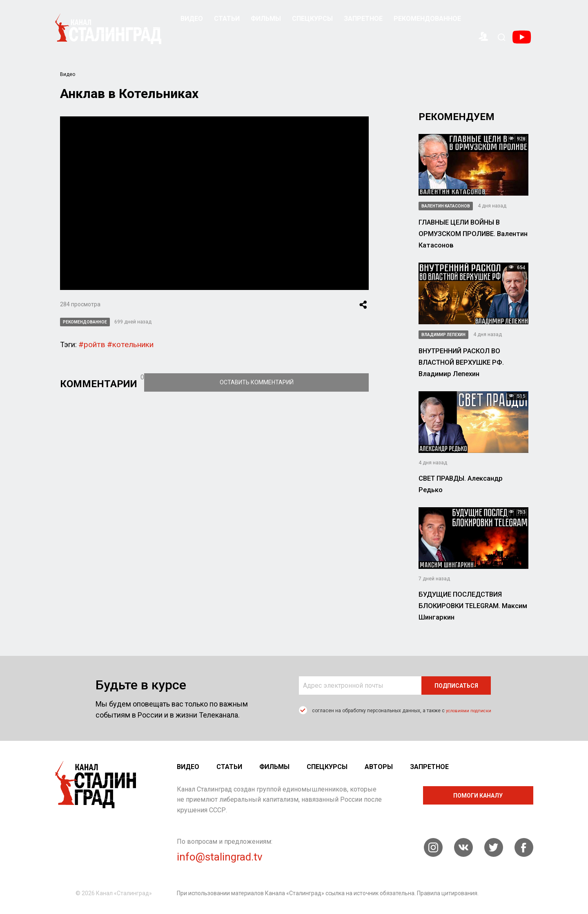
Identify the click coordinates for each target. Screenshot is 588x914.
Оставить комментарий (314, 381)
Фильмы (266, 19)
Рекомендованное (427, 19)
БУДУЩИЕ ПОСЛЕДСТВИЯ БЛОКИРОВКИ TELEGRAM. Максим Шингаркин (470, 605)
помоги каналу (478, 796)
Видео (192, 19)
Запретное (363, 19)
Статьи (227, 19)
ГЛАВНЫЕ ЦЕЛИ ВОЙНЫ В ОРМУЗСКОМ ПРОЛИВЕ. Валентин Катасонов (469, 233)
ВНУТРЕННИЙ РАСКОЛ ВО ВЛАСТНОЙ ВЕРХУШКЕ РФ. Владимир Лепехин (471, 362)
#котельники (126, 344)
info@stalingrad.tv (220, 857)
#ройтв (91, 344)
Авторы (379, 767)
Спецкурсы (312, 19)
